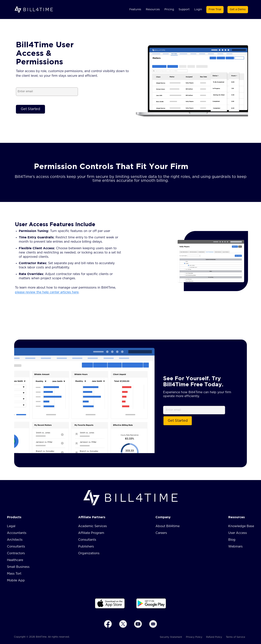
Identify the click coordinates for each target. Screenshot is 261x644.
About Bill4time (168, 526)
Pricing (169, 9)
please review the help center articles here (47, 292)
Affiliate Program (91, 533)
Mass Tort (14, 574)
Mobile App (16, 580)
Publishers (86, 547)
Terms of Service (236, 637)
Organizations (89, 553)
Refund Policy (214, 637)
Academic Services (92, 526)
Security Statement (171, 637)
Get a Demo (238, 9)
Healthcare (15, 560)
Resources (153, 9)
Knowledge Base (241, 526)
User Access (238, 533)
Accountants (17, 533)
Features (135, 9)
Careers (161, 533)
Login (198, 9)
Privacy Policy (194, 637)
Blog (232, 540)
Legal (11, 526)
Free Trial (215, 9)
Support (184, 9)
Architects (15, 540)
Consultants (16, 547)
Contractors (16, 553)
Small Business (18, 567)
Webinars (235, 547)
